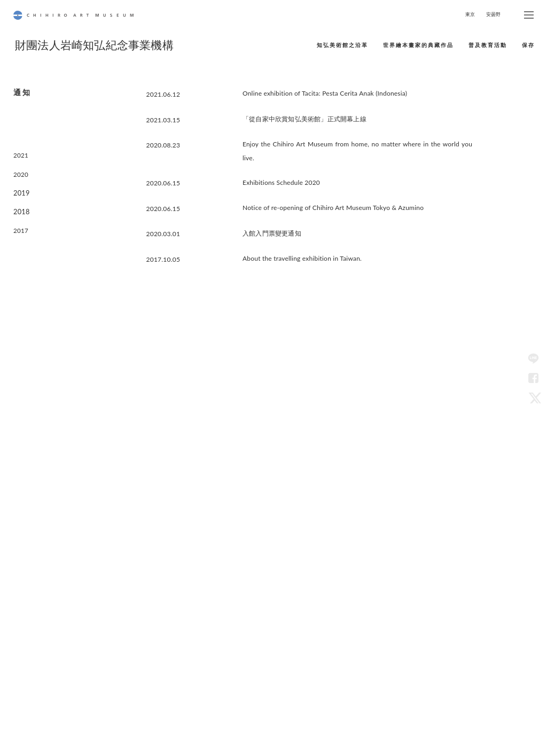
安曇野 (494, 14)
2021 (21, 151)
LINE (533, 358)
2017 (21, 217)
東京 (470, 14)
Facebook (533, 378)
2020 (21, 167)
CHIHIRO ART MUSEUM (73, 15)
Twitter (533, 397)
